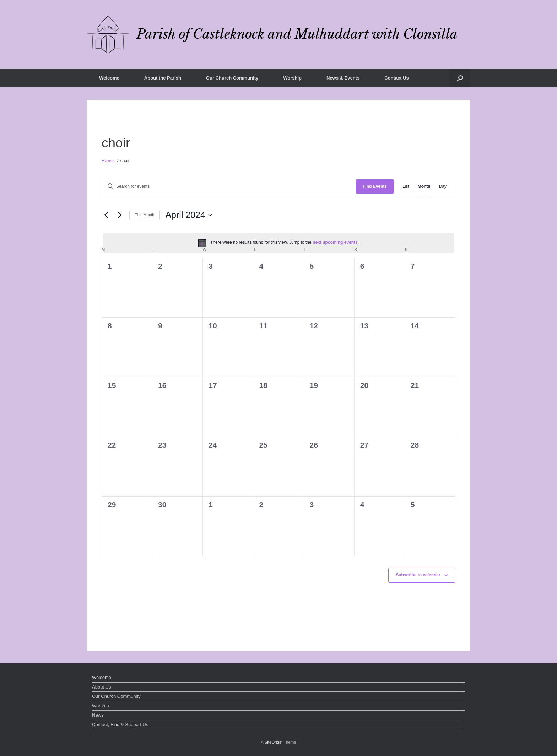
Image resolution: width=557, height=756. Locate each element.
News (98, 715)
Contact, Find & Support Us (120, 725)
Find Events (375, 186)
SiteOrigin (273, 742)
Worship (292, 78)
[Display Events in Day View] (443, 187)
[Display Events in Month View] (424, 187)
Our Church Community (232, 78)
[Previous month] (106, 215)
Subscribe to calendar (418, 575)
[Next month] (120, 215)
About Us (101, 687)
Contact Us (397, 78)
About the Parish (163, 78)
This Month (145, 215)
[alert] (278, 243)
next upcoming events (335, 242)
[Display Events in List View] (406, 187)
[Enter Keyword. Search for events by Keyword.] (229, 187)
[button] (460, 78)
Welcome (109, 78)
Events (108, 161)
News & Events (343, 78)
